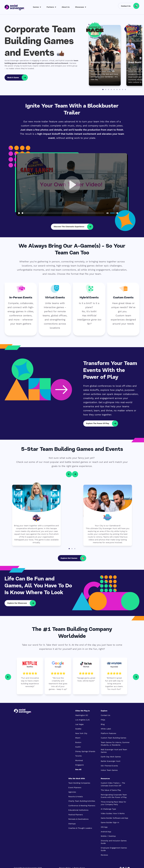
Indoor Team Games (109, 770)
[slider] (63, 213)
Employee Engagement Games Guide (114, 849)
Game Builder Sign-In (110, 822)
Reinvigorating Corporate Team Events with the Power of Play (114, 796)
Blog (103, 724)
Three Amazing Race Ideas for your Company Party (113, 803)
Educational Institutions (78, 810)
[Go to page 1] (69, 549)
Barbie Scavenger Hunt (111, 761)
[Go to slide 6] (117, 89)
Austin (78, 747)
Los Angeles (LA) (82, 720)
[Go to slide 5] (114, 89)
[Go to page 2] (72, 549)
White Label (106, 729)
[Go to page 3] (75, 549)
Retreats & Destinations (78, 819)
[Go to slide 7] (120, 89)
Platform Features (108, 733)
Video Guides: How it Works (113, 813)
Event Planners (75, 788)
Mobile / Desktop (108, 836)
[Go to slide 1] (103, 89)
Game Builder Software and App (114, 818)
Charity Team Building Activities (82, 801)
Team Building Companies (79, 783)
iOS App (104, 827)
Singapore (79, 765)
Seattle (78, 729)
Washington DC (82, 715)
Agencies (72, 792)
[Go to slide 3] (109, 89)
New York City (81, 733)
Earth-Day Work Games (111, 757)
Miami (78, 738)
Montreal (79, 760)
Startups (72, 824)
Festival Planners (76, 815)
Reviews (104, 855)
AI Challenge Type (108, 809)
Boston (78, 742)
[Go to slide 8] (123, 89)
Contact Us (105, 715)
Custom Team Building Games (114, 738)
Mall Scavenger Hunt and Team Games (114, 751)
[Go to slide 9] (125, 89)
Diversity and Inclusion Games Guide (114, 842)
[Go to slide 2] (106, 89)
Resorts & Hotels (76, 797)
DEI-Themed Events (109, 766)
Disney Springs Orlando (85, 751)
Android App (106, 832)
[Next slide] (75, 474)
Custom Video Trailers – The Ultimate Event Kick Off (113, 784)
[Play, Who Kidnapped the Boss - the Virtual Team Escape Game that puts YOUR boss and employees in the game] (72, 185)
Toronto (78, 756)
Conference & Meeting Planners (82, 806)
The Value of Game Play (111, 790)
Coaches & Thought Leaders (80, 828)
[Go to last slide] (69, 474)
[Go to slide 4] (111, 89)
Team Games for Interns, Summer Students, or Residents (115, 744)
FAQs (103, 720)
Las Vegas (79, 724)
